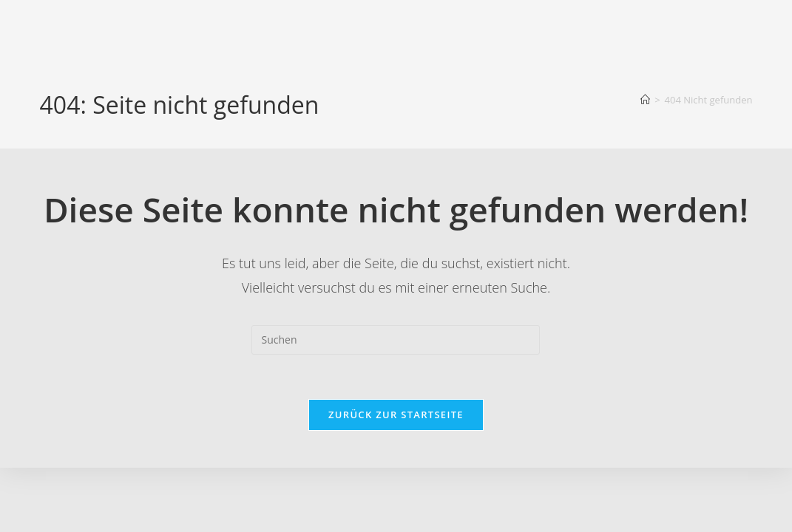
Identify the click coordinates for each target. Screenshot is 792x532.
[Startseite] (645, 100)
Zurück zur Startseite (396, 415)
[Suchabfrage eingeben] (396, 340)
